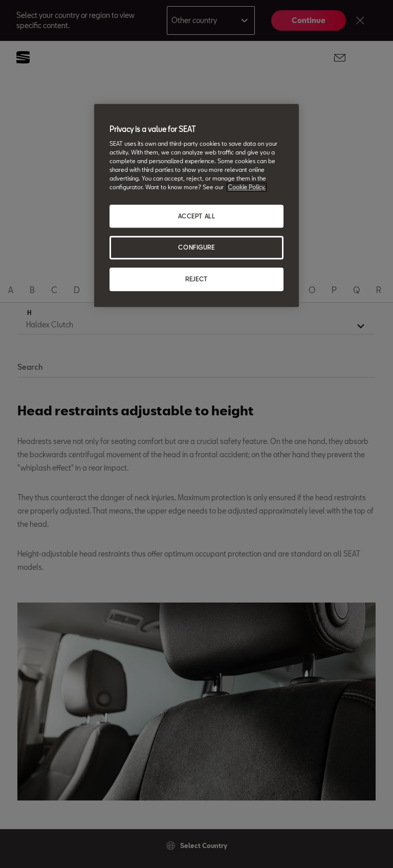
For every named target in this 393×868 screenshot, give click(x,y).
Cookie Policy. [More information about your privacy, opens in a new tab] (247, 187)
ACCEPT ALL (197, 216)
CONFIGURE (196, 248)
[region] (196, 206)
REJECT (196, 280)
